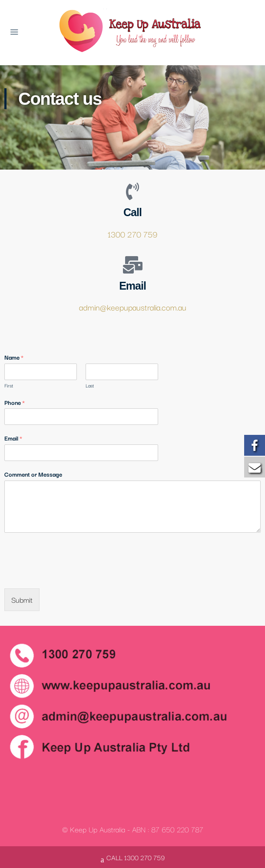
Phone (15, 402)
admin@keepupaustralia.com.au (133, 307)
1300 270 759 (132, 234)
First (9, 386)
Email (13, 438)
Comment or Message (33, 474)
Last (90, 386)
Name (14, 357)
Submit (22, 599)
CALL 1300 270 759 (133, 858)
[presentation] (70, 574)
